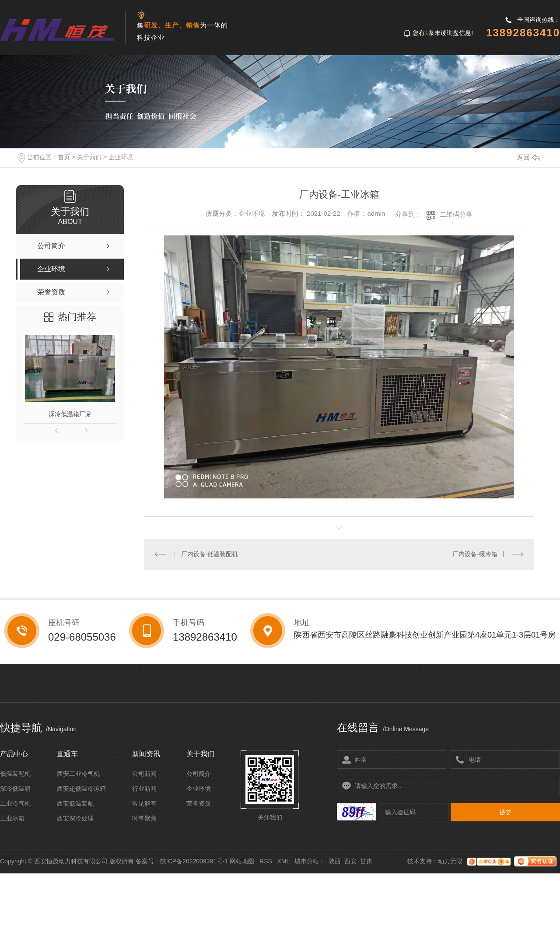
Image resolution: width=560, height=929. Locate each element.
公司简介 (199, 774)
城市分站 (307, 861)
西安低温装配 (75, 803)
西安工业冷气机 (78, 774)
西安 (350, 861)
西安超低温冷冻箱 (81, 789)
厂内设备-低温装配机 (210, 554)
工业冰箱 (12, 818)
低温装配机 (15, 774)
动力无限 (450, 861)
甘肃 (366, 861)
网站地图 (242, 861)
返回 (528, 157)
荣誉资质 (199, 803)
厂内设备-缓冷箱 (475, 554)
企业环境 (121, 157)
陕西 (335, 861)
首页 (64, 157)
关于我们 (89, 157)
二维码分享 (456, 214)
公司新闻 (144, 774)
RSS (266, 861)
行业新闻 (144, 789)
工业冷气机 (15, 803)
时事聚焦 (144, 818)
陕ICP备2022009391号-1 (194, 861)
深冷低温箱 (15, 789)
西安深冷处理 (75, 818)
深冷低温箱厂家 (70, 414)
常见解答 (144, 803)
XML (283, 861)
